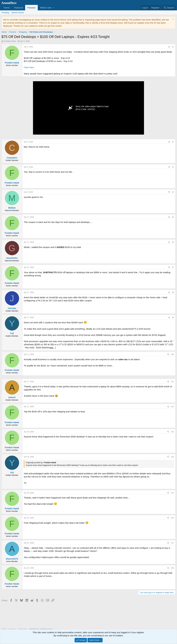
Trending (5, 13)
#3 (173, 167)
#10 (172, 354)
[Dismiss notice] (173, 20)
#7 (173, 267)
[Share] (169, 47)
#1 (173, 47)
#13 (172, 432)
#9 (173, 317)
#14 (172, 457)
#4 (173, 192)
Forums (31, 8)
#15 (172, 493)
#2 (173, 142)
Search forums (18, 13)
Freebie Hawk (10, 41)
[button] (54, 8)
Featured (18, 8)
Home (7, 8)
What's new (46, 8)
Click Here (29, 67)
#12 (172, 407)
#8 (173, 292)
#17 (172, 543)
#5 (173, 217)
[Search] (169, 8)
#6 (173, 242)
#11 (172, 382)
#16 (172, 518)
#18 (172, 568)
